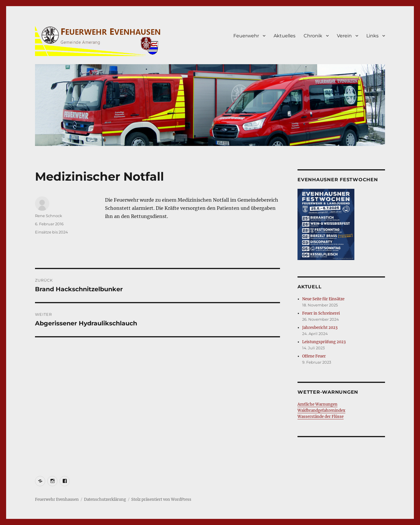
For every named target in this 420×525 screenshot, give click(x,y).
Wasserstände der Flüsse (321, 417)
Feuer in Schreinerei (321, 313)
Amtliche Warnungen (317, 404)
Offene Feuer (314, 356)
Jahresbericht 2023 (320, 328)
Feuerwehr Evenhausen (57, 499)
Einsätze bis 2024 (51, 232)
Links (372, 36)
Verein (344, 36)
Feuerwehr (246, 36)
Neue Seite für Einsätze (323, 299)
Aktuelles (285, 36)
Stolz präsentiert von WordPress (161, 499)
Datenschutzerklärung (105, 499)
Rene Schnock (49, 216)
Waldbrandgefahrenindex (321, 410)
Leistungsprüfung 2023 (324, 342)
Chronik (313, 36)
